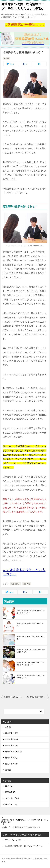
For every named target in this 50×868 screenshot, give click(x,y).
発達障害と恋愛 (12, 739)
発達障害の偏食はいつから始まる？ (15, 697)
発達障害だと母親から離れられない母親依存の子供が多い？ (31, 664)
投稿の (10, 792)
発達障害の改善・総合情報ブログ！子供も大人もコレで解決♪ (23, 6)
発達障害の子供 (12, 764)
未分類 (6, 58)
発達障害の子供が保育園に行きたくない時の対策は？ (38, 697)
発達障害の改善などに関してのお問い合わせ (24, 846)
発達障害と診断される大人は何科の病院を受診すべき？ (31, 612)
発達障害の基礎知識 (13, 752)
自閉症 (8, 770)
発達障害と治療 (12, 745)
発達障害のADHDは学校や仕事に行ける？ (31, 638)
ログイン (9, 786)
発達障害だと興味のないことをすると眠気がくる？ (31, 677)
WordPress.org (11, 804)
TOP (25, 821)
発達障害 (27, 584)
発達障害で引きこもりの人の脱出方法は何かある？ (31, 651)
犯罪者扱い (15, 584)
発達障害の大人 (12, 758)
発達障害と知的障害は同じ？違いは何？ (30, 625)
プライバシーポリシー (14, 840)
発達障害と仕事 (12, 733)
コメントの (12, 798)
